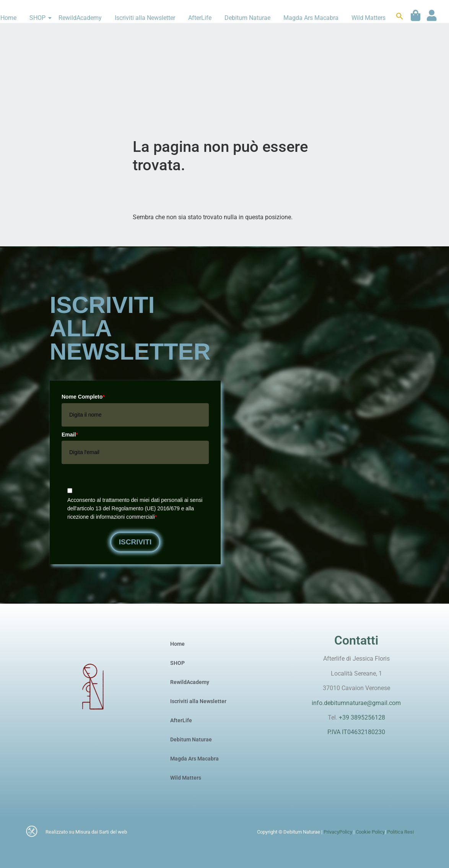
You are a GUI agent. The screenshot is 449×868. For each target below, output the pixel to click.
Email (70, 435)
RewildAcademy (80, 18)
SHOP (39, 18)
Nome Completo (83, 397)
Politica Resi (400, 832)
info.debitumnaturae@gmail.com (356, 703)
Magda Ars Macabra (311, 18)
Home (177, 644)
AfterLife (200, 18)
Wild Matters (368, 18)
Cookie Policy (370, 832)
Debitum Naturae (247, 18)
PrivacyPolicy (338, 832)
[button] (400, 18)
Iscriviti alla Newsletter (145, 18)
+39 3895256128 (362, 717)
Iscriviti (135, 542)
